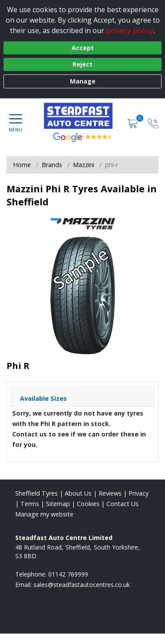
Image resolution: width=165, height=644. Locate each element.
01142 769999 (68, 574)
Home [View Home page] (22, 165)
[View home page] (83, 116)
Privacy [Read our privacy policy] (139, 493)
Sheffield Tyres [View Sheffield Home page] (36, 493)
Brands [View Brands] (52, 165)
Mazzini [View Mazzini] (84, 165)
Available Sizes (43, 398)
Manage (83, 81)
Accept (83, 48)
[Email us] (82, 585)
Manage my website (44, 514)
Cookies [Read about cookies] (88, 504)
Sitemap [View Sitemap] (58, 504)
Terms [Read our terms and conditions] (30, 504)
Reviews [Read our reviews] (110, 493)
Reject (82, 64)
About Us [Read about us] (78, 493)
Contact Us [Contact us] (122, 504)
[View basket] (133, 122)
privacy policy (130, 30)
